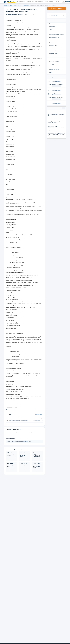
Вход (63, 2)
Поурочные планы (30, 2)
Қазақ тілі (19, 5)
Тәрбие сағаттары (25, 5)
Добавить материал (56, 8)
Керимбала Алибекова (11, 14)
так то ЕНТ (6, 5)
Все (63, 108)
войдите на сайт (27, 441)
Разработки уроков (21, 2)
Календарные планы (39, 2)
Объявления (52, 2)
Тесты (46, 2)
